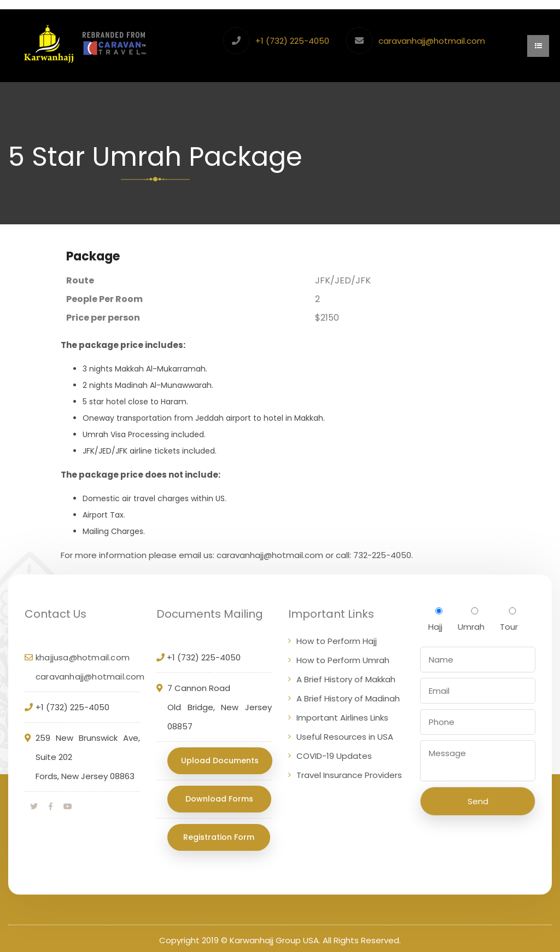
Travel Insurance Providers (349, 777)
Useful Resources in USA (345, 739)
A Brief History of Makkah (346, 681)
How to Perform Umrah (343, 662)
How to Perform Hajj (337, 643)
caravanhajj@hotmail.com (433, 41)
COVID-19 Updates (334, 758)
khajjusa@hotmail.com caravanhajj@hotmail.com (90, 669)
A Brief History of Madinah (348, 701)
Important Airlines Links (342, 720)
